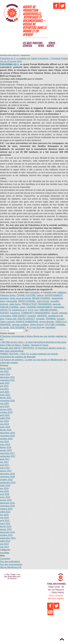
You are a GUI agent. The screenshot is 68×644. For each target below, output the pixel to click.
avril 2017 (5, 465)
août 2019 (5, 415)
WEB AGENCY (19, 316)
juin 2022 (4, 371)
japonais (57, 304)
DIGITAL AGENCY (26, 319)
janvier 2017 (6, 471)
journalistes (59, 307)
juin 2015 (4, 515)
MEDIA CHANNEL (27, 301)
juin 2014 (4, 544)
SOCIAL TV (5, 310)
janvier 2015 (6, 529)
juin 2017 (4, 462)
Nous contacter (56, 596)
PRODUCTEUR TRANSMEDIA (37, 304)
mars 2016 (5, 497)
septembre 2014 (8, 538)
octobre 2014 (6, 535)
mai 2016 (4, 491)
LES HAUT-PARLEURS (33, 43)
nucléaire (32, 316)
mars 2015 (5, 523)
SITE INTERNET (18, 328)
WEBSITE (42, 316)
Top (62, 639)
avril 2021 (5, 392)
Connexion (5, 559)
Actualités (35, 292)
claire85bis (50, 328)
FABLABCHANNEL (49, 310)
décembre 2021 (7, 377)
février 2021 (6, 398)
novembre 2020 (7, 401)
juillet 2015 (5, 512)
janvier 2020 (6, 409)
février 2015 (6, 526)
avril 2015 (5, 521)
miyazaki (40, 319)
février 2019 (6, 430)
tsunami (61, 319)
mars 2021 (5, 395)
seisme (40, 295)
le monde (4, 328)
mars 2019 (5, 427)
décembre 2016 (7, 474)
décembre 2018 (7, 433)
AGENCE (50, 46)
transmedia (12, 301)
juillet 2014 (5, 541)
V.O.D (31, 310)
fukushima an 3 (19, 310)
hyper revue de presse (20, 298)
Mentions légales (56, 598)
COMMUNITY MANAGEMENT (36, 313)
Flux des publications (10, 562)
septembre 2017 (8, 456)
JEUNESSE (28, 46)
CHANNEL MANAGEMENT (39, 307)
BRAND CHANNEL (41, 298)
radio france (15, 304)
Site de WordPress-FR (11, 567)
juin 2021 (4, 386)
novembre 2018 (7, 436)
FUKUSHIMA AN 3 (9, 64)
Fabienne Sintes (8, 295)
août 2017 (5, 459)
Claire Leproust (7, 322)
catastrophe (57, 298)
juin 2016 (4, 488)
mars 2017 (5, 468)
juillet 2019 (5, 418)
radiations (62, 292)
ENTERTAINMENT (54, 295)
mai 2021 (4, 389)
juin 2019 (4, 421)
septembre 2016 (8, 483)
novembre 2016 (7, 477)
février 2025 (6, 368)
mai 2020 (4, 404)
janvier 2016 (6, 500)
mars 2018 (5, 445)
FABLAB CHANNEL (9, 307)
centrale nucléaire (20, 325)
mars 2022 (5, 374)
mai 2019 (4, 424)
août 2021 (5, 383)
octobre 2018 (6, 439)
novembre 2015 (7, 506)
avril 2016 (5, 494)
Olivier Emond (37, 325)
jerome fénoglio (47, 322)
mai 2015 (4, 518)
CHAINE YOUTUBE (26, 295)
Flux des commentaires (11, 564)
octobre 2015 (6, 509)
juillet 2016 (5, 485)
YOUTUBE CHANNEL (55, 325)
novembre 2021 (7, 380)
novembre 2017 (7, 453)
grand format (43, 301)
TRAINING (51, 319)
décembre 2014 (7, 532)
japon (23, 307)
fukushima (15, 313)
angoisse (4, 298)
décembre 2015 (7, 503)
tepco (3, 301)
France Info (11, 319)
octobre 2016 (6, 480)
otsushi (55, 313)
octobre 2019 (6, 412)
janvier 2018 (6, 450)
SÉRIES (52, 43)
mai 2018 (4, 442)
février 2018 (6, 447)
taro (36, 310)
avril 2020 (5, 406)
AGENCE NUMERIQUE (27, 322)
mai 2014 (4, 547)
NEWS (41, 46)
